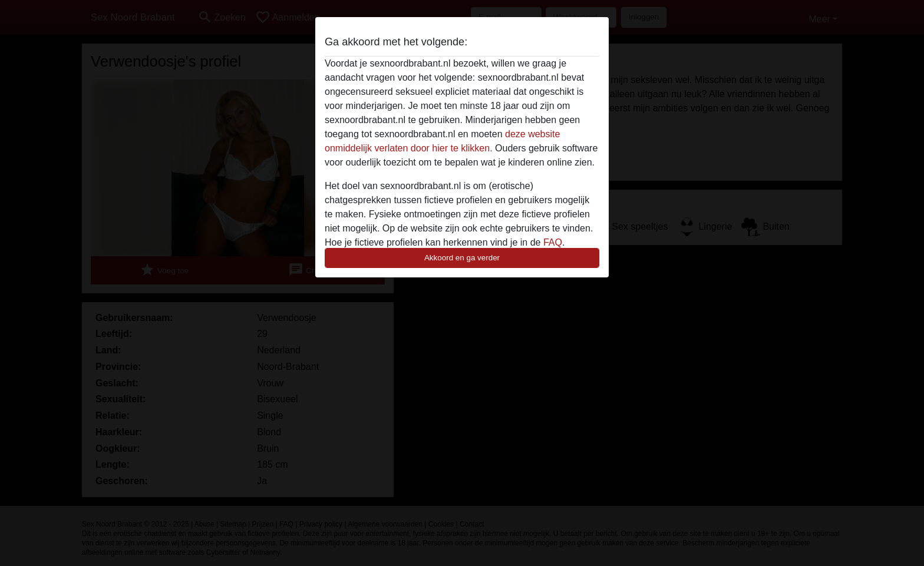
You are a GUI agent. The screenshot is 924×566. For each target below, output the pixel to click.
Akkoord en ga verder (462, 258)
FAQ (553, 242)
